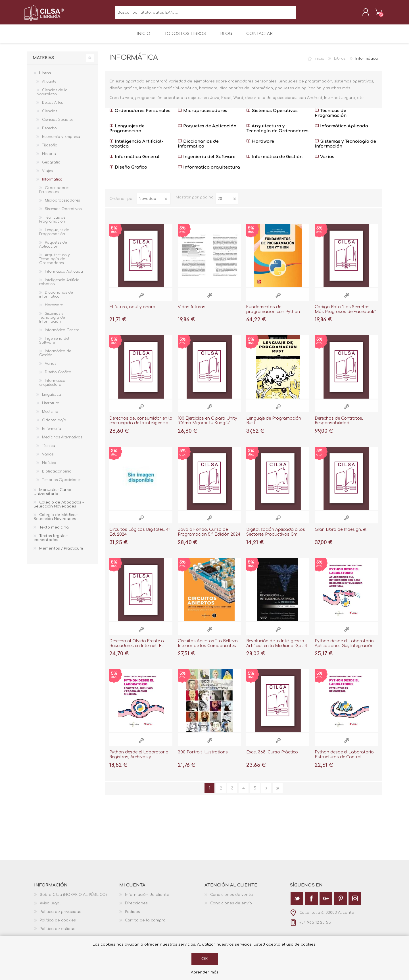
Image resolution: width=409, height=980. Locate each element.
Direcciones (136, 907)
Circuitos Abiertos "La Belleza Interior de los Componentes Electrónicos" (208, 650)
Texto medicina (54, 531)
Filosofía (50, 149)
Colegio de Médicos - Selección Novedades (57, 521)
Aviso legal (50, 907)
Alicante (49, 86)
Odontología (54, 424)
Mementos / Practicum (61, 552)
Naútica (49, 467)
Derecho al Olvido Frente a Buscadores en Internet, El (137, 647)
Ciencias (50, 115)
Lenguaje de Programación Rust (274, 425)
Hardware (260, 145)
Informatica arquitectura (209, 171)
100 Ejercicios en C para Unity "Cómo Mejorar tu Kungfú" (207, 425)
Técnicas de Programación (331, 117)
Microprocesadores (203, 115)
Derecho (49, 132)
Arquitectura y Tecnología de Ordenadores (277, 132)
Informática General (134, 161)
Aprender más (205, 972)
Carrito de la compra (376, 14)
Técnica (49, 450)
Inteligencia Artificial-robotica (136, 148)
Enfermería (52, 433)
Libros (340, 63)
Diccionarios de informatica (198, 148)
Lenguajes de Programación (127, 132)
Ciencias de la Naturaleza (52, 96)
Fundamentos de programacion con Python (273, 313)
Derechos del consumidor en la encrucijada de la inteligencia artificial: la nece (141, 427)
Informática (52, 183)
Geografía (51, 166)
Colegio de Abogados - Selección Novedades (59, 508)
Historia (49, 158)
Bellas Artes (52, 107)
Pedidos (132, 916)
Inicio (319, 63)
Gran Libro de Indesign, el (341, 533)
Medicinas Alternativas (62, 441)
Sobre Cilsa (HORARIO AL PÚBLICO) (73, 899)
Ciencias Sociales (58, 124)
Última (278, 792)
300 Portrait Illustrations (203, 756)
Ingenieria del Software (207, 161)
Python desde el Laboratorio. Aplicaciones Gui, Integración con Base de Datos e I (345, 650)
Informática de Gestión (274, 161)
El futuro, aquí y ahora (132, 311)
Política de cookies (58, 924)
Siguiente (266, 792)
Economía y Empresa (61, 141)
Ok (205, 959)
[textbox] (205, 14)
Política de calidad (58, 933)
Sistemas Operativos (272, 115)
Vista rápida (141, 299)
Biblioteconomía (57, 475)
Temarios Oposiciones (62, 484)
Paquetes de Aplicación (207, 130)
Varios (325, 161)
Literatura (51, 407)
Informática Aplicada (341, 130)
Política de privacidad (61, 916)
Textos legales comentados (51, 542)
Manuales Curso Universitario (52, 496)
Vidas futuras (192, 311)
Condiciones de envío (231, 907)
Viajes (47, 175)
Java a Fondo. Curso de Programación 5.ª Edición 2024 (209, 536)
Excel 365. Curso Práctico (272, 756)
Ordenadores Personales (140, 115)
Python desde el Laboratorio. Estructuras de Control (345, 759)
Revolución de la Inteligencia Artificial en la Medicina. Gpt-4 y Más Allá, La (277, 650)
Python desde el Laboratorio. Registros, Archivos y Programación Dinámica (139, 761)
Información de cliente (147, 899)
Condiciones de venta (231, 899)
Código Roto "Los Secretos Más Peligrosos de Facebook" (345, 313)
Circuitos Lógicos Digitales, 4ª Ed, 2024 (140, 536)
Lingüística (52, 399)
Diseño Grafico (128, 171)
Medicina (50, 416)
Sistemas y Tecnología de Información (345, 148)
